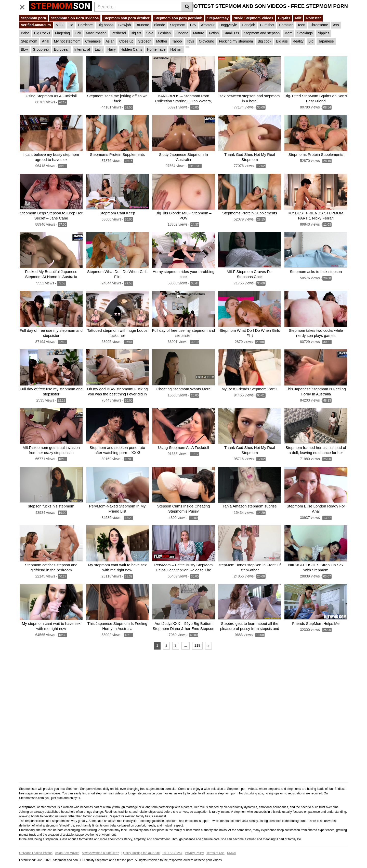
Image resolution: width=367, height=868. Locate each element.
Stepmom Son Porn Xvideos (75, 18)
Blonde (160, 25)
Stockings (305, 33)
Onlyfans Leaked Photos (36, 847)
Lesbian (165, 33)
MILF (60, 25)
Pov (193, 25)
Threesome (319, 25)
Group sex (41, 49)
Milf (298, 18)
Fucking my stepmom (236, 41)
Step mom (29, 41)
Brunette (142, 25)
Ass (336, 25)
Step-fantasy (218, 18)
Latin (99, 49)
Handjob (248, 25)
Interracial (82, 49)
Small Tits (231, 33)
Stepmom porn (34, 18)
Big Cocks (42, 33)
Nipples (324, 33)
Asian (110, 41)
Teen (301, 25)
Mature (199, 33)
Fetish (214, 33)
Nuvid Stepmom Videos (253, 18)
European (62, 49)
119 (197, 639)
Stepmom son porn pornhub (178, 18)
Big (311, 41)
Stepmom (178, 25)
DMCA (232, 847)
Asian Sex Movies (67, 847)
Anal (46, 41)
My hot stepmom (67, 41)
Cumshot (267, 25)
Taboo (177, 41)
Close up (126, 41)
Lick (78, 33)
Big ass (282, 41)
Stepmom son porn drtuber (126, 18)
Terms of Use (215, 847)
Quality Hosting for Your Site (141, 847)
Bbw (24, 49)
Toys (190, 41)
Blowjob (124, 25)
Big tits (136, 33)
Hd (71, 25)
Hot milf (176, 49)
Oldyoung (206, 41)
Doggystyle (228, 25)
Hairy (112, 49)
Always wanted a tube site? (100, 847)
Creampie (93, 41)
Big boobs (106, 25)
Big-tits (284, 18)
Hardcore (85, 25)
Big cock (264, 41)
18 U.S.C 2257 (172, 847)
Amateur (208, 25)
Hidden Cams (131, 49)
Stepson (145, 41)
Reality (298, 41)
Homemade (156, 49)
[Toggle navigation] (24, 6)
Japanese (326, 41)
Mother (162, 41)
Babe (25, 33)
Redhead (119, 33)
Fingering (62, 33)
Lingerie (182, 33)
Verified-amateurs (36, 25)
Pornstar (313, 18)
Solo (150, 33)
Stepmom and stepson (262, 33)
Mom (288, 33)
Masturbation (96, 33)
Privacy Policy (194, 847)
